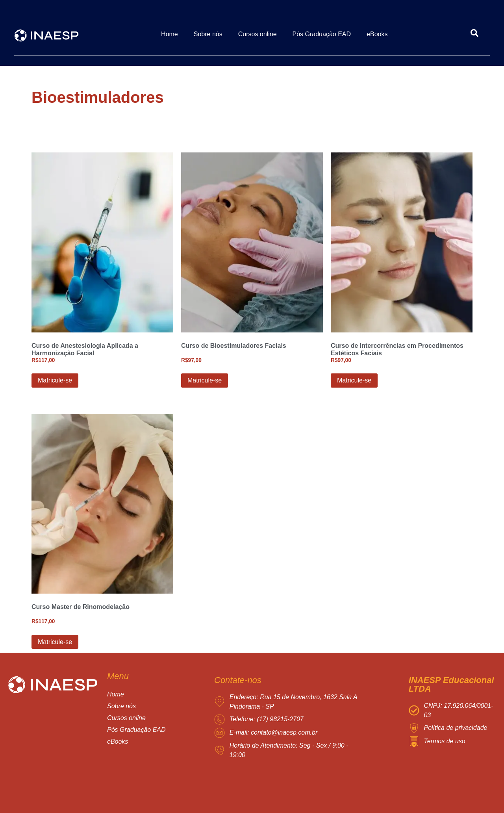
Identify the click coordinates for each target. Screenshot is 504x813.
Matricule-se (55, 380)
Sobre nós (208, 34)
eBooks (377, 34)
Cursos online (258, 34)
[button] (144, 718)
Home (170, 34)
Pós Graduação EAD (322, 34)
